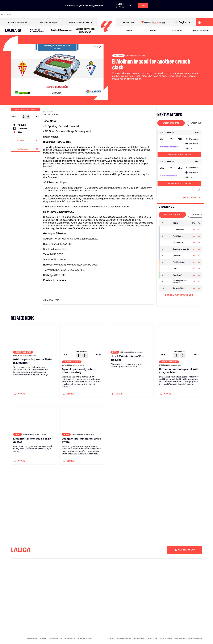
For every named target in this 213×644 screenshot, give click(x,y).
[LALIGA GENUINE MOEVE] (85, 31)
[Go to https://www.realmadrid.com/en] (159, 15)
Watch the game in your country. (66, 270)
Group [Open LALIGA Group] (129, 22)
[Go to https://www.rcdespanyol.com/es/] (129, 15)
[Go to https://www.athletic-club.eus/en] (18, 15)
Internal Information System (119, 638)
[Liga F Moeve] (61, 31)
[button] (13, 31)
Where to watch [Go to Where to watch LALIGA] (81, 22)
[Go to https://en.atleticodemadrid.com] (28, 15)
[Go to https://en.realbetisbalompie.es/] (149, 15)
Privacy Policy (166, 638)
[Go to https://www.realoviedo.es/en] (169, 15)
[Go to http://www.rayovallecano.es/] (109, 15)
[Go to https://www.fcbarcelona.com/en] (69, 15)
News (153, 30)
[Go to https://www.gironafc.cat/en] (89, 15)
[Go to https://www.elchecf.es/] (59, 15)
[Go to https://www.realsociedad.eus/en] (179, 15)
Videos (129, 30)
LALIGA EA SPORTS (171, 123)
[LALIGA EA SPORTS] (13, 31)
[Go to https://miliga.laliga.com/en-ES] (204, 22)
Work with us (70, 638)
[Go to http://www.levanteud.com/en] (99, 15)
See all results (192, 197)
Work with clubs (85, 638)
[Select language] (183, 22)
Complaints (32, 638)
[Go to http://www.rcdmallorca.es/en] (139, 15)
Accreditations (56, 638)
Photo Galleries (201, 30)
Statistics (177, 30)
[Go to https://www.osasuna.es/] (38, 15)
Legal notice (152, 638)
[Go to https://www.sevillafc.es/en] (189, 15)
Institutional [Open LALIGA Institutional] (17, 22)
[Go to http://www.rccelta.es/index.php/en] (119, 15)
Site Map (43, 638)
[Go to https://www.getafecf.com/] (79, 15)
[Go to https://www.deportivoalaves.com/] (49, 15)
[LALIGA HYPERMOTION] (37, 31)
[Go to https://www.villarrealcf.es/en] (210, 15)
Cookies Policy (180, 638)
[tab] (171, 123)
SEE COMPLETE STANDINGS (180, 295)
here (66, 249)
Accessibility (139, 638)
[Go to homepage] (107, 33)
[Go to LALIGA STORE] (153, 22)
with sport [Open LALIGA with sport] (49, 22)
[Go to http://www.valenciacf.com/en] (200, 15)
